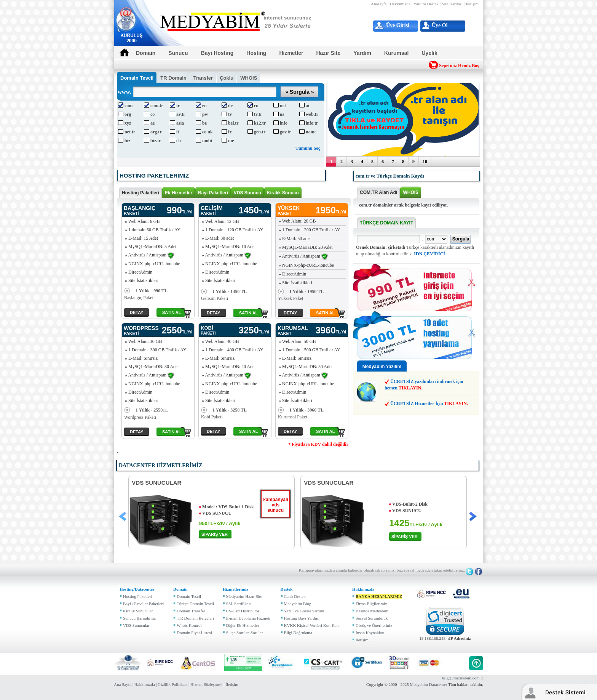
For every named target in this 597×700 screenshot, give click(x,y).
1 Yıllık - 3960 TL (301, 410)
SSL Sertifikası (239, 604)
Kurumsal (397, 53)
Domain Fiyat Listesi (194, 633)
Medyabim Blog (298, 604)
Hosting (256, 53)
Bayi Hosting (217, 53)
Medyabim (419, 684)
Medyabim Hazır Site (244, 596)
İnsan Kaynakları (370, 633)
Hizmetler (291, 53)
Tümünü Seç (308, 148)
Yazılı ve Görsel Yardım (304, 611)
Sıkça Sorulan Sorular (245, 633)
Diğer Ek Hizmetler (243, 625)
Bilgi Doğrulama (298, 633)
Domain (146, 53)
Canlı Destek (295, 596)
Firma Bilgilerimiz (371, 604)
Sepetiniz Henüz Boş (459, 66)
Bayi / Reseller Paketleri (143, 604)
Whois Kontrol (189, 625)
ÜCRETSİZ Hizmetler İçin (429, 404)
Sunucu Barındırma (139, 618)
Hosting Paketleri (138, 596)
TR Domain (173, 78)
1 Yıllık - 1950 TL (301, 292)
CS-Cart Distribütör (243, 611)
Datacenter (438, 684)
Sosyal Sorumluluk (372, 618)
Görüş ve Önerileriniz (374, 625)
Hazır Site (328, 53)
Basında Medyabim (372, 611)
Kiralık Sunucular (138, 611)
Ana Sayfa (123, 684)
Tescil (137, 78)
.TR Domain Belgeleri (195, 618)
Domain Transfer (191, 611)
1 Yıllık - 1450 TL (224, 292)
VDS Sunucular (136, 625)
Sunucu (178, 53)
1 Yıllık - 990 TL (146, 291)
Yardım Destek (426, 4)
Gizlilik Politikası (172, 684)
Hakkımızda (400, 4)
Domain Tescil (189, 596)
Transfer (203, 78)
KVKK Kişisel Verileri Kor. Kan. (312, 625)
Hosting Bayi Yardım (302, 618)
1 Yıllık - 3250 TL (224, 410)
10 (425, 162)
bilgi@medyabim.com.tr (463, 678)
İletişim (472, 4)
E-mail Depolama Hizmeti (248, 618)
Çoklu (227, 78)
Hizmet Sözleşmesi (207, 684)
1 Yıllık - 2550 (146, 410)
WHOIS (249, 78)
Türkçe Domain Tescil (195, 604)
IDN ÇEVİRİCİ (429, 254)
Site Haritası (452, 4)
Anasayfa (379, 4)
